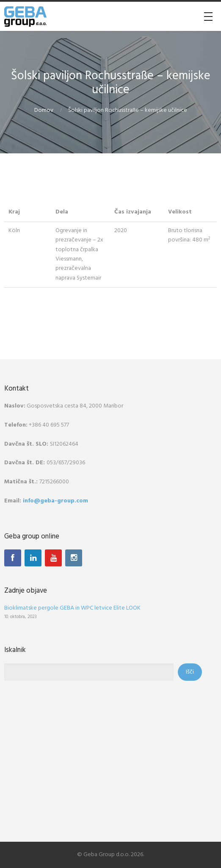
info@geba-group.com (55, 501)
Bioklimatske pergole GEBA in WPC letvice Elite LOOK (72, 608)
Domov (44, 110)
